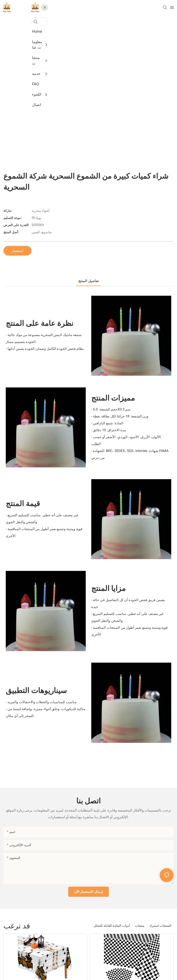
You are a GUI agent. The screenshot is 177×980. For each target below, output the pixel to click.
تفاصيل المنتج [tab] (88, 281)
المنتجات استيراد (160, 926)
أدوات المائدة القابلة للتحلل (112, 926)
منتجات (140, 926)
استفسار (18, 251)
